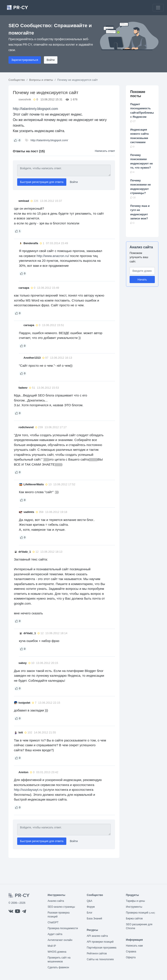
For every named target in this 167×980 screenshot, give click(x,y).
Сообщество (17, 80)
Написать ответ (105, 151)
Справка (131, 952)
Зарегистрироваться (25, 60)
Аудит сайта (55, 934)
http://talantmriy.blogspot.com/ (49, 140)
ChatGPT (53, 922)
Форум (91, 907)
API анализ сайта (97, 936)
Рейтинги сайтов (97, 953)
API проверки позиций (100, 942)
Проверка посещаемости (63, 928)
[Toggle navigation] (158, 8)
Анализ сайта (141, 247)
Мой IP (52, 946)
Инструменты (134, 907)
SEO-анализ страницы (61, 907)
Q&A (89, 901)
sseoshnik (25, 99)
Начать (142, 279)
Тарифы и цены (135, 901)
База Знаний (94, 919)
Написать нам (134, 946)
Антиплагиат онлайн (60, 940)
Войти (51, 60)
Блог (90, 913)
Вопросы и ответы (41, 80)
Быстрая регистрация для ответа (42, 182)
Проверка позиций (140, 913)
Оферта (131, 957)
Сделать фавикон (58, 967)
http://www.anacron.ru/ (53, 256)
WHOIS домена (57, 952)
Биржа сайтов (134, 919)
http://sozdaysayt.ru (28, 790)
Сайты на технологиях (100, 959)
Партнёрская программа (102, 948)
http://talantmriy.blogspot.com (35, 109)
